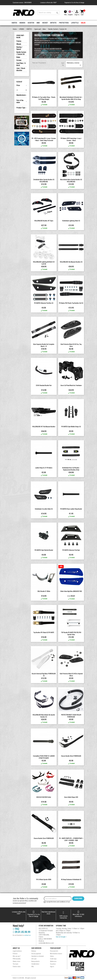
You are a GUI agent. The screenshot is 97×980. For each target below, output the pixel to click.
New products (35, 961)
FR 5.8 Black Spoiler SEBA (44, 880)
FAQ (65, 15)
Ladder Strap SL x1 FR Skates (44, 468)
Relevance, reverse (74, 64)
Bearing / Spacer (19, 48)
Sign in (52, 967)
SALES (83, 23)
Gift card (34, 959)
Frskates (59, 51)
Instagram (77, 969)
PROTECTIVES (64, 23)
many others (68, 51)
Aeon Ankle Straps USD (71, 797)
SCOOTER (31, 23)
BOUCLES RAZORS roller (44, 797)
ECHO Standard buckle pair (44, 385)
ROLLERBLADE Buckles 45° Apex (44, 221)
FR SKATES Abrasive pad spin (71, 550)
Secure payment (36, 954)
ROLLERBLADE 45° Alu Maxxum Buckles (44, 427)
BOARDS (22, 23)
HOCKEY (45, 23)
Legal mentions (17, 951)
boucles (53, 40)
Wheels (19, 44)
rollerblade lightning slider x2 (71, 221)
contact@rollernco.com (46, 943)
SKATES (14, 23)
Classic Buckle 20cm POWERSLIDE (71, 756)
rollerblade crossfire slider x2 (44, 509)
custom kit (69, 40)
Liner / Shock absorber (21, 69)
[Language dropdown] (71, 13)
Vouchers (53, 964)
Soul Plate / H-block (21, 64)
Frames (19, 41)
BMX (38, 23)
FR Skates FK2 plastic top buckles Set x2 (71, 303)
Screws (19, 60)
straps (58, 40)
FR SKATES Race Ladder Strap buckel (71, 509)
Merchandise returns (56, 954)
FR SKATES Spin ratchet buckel (44, 550)
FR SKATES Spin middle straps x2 (71, 427)
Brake (18, 57)
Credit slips (53, 959)
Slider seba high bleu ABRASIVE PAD (71, 591)
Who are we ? (17, 956)
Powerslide (52, 51)
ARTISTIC (53, 23)
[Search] (48, 13)
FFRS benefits (17, 959)
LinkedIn (82, 969)
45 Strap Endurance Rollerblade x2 (71, 880)
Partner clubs (17, 967)
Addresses (53, 961)
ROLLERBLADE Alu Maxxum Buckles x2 (71, 262)
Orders (52, 956)
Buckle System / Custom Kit (21, 53)
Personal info (54, 951)
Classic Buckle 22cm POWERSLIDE (44, 838)
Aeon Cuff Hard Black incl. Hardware (71, 385)
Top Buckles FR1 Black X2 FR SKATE (44, 633)
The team (15, 964)
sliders (62, 40)
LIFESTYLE (75, 23)
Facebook (73, 964)
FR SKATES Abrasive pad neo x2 (44, 303)
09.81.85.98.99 (22, 932)
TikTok (82, 964)
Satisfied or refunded (38, 956)
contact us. (27, 935)
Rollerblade (45, 51)
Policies (15, 954)
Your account (55, 948)
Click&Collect (35, 964)
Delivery (34, 951)
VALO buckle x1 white (44, 591)
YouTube (77, 964)
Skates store (16, 961)
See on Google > (61, 937)
